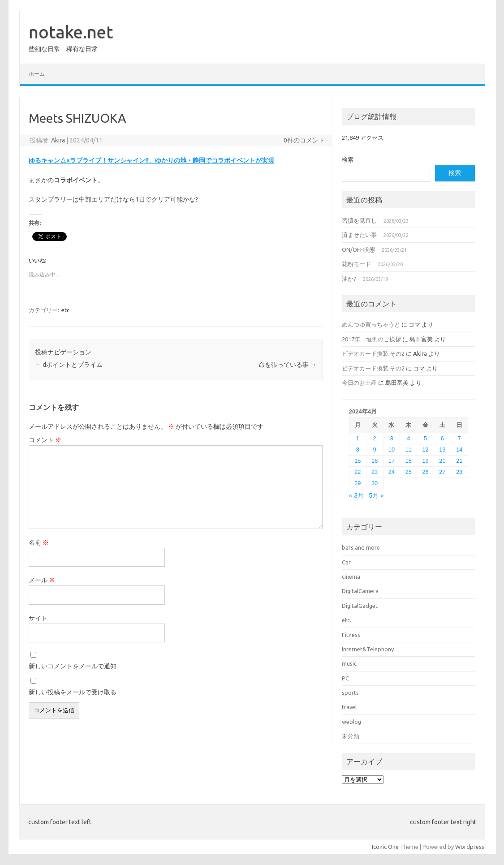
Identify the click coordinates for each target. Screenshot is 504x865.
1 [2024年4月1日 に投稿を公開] (358, 438)
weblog (351, 722)
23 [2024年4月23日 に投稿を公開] (375, 472)
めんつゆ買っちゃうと (371, 324)
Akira (58, 140)
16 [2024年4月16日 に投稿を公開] (375, 461)
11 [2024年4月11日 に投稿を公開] (409, 450)
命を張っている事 (287, 365)
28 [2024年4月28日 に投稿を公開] (459, 472)
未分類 (351, 736)
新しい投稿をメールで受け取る (73, 692)
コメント (45, 440)
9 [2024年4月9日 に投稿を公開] (375, 450)
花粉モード (356, 264)
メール (42, 580)
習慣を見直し (359, 220)
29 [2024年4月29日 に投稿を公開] (358, 483)
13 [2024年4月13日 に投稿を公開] (442, 450)
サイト (38, 618)
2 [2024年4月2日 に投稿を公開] (375, 438)
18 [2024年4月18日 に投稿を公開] (409, 461)
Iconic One (385, 847)
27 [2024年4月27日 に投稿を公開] (442, 472)
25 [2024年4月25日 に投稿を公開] (409, 472)
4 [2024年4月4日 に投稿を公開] (408, 438)
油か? (349, 279)
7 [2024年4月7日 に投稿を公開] (459, 438)
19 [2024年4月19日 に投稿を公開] (426, 461)
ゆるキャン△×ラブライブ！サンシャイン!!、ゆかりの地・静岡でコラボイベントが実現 (151, 160)
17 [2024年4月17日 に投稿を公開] (392, 461)
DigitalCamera (360, 591)
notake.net (71, 32)
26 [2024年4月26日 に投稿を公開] (426, 472)
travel (349, 707)
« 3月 (356, 496)
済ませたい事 (359, 235)
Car (346, 562)
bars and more (361, 547)
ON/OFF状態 (358, 250)
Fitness (351, 635)
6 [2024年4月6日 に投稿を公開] (442, 438)
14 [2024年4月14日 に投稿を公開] (459, 450)
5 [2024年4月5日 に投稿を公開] (425, 438)
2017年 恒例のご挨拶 (371, 339)
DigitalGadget (360, 606)
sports (350, 693)
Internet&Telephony (368, 649)
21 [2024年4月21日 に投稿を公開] (459, 461)
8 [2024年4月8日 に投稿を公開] (358, 450)
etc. (66, 310)
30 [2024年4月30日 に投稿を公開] (375, 483)
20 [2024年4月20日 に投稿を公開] (442, 461)
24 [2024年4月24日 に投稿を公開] (392, 472)
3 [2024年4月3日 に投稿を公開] (391, 438)
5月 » (377, 496)
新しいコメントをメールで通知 (73, 666)
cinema (351, 577)
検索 (348, 159)
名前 (39, 542)
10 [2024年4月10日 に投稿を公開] (392, 450)
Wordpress (470, 847)
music (349, 663)
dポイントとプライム (69, 365)
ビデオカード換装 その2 (373, 353)
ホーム (37, 74)
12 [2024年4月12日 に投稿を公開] (426, 450)
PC (345, 678)
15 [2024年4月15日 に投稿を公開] (358, 461)
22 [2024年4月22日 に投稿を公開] (358, 472)
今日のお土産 (359, 383)
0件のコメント (304, 140)
